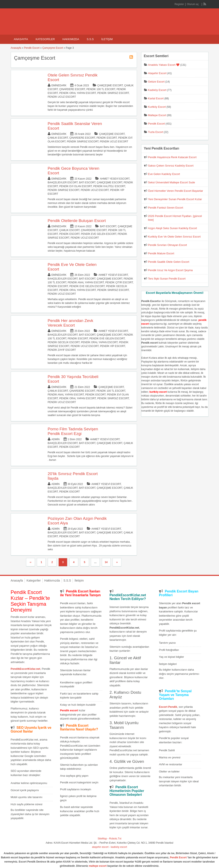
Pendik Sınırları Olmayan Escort (168, 245)
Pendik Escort (32, 48)
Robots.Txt (115, 839)
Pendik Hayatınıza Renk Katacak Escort (172, 157)
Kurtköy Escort (157, 107)
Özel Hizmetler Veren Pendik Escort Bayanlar (176, 191)
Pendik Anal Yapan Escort (86, 282)
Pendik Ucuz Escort (62, 97)
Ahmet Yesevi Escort (115, 179)
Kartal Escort (156, 98)
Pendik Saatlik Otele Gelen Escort (169, 262)
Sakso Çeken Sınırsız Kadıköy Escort (171, 166)
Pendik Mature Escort (161, 253)
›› (117, 562)
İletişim (107, 39)
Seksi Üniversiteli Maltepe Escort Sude (172, 182)
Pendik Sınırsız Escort (113, 93)
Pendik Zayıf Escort (62, 350)
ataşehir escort (100, 847)
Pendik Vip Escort (112, 346)
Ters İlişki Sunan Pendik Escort (167, 279)
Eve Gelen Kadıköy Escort (164, 174)
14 (106, 562)
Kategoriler (45, 39)
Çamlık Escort (58, 138)
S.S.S (90, 39)
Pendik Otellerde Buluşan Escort (77, 221)
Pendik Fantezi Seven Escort (166, 208)
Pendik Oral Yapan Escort (78, 93)
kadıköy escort (119, 847)
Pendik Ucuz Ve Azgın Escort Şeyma (170, 270)
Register (179, 4)
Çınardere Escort (72, 89)
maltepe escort (98, 866)
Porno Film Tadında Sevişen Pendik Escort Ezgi (73, 431)
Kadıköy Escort (157, 90)
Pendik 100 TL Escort (101, 89)
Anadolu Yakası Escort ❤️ (164, 65)
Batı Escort (87, 183)
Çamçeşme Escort (53, 48)
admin (56, 439)
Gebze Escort (156, 82)
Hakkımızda (71, 39)
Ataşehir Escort (157, 73)
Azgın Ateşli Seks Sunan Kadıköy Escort (173, 228)
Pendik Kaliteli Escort (109, 186)
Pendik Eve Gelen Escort (99, 234)
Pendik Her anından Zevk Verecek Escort (71, 323)
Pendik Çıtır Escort (119, 282)
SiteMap (102, 839)
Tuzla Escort (156, 132)
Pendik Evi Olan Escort (76, 186)
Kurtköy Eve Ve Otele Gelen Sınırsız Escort (174, 237)
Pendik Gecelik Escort (64, 342)
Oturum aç (193, 4)
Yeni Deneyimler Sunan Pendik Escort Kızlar (175, 199)
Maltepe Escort (157, 115)
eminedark (59, 85)
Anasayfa (21, 39)
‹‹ (31, 562)
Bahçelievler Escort (63, 183)
